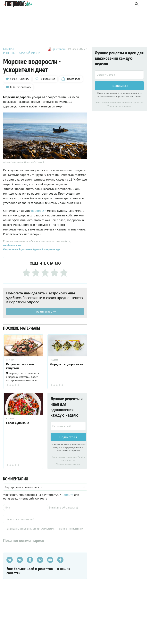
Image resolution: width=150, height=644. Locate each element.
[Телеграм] (10, 560)
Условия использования (68, 464)
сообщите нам (12, 245)
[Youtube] (50, 560)
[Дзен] (60, 560)
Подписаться (68, 437)
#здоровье (25, 249)
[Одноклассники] (30, 560)
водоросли (39, 211)
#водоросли (11, 249)
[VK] (20, 560)
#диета (37, 249)
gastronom (59, 49)
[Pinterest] (40, 560)
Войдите (67, 495)
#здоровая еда (51, 249)
